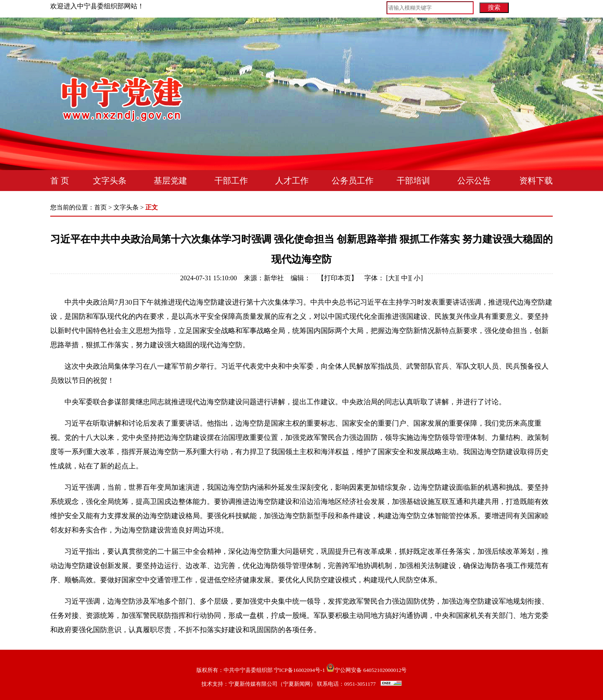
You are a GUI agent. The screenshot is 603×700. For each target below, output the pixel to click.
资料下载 (536, 181)
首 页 (60, 181)
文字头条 (110, 181)
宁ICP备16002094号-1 (299, 670)
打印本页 (338, 278)
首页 (100, 207)
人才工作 (292, 181)
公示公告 (474, 181)
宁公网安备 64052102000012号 (366, 670)
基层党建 (170, 181)
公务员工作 (353, 181)
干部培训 (413, 181)
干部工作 (231, 181)
